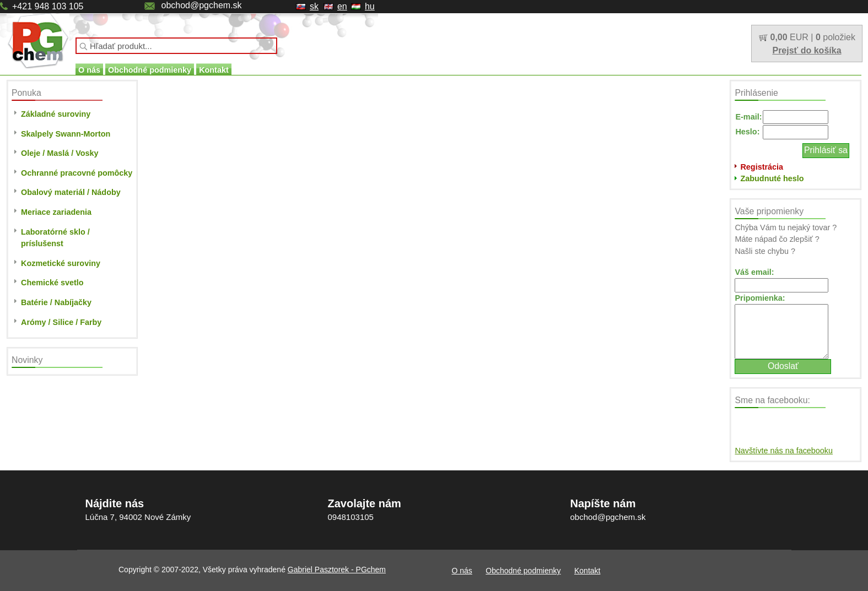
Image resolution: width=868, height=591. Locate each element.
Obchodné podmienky (150, 70)
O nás (89, 70)
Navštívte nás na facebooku (784, 451)
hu (370, 6)
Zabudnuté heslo (772, 178)
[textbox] (176, 46)
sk (314, 6)
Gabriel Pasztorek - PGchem (337, 570)
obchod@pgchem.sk (201, 5)
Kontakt (214, 70)
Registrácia (762, 167)
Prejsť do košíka (807, 50)
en (342, 6)
